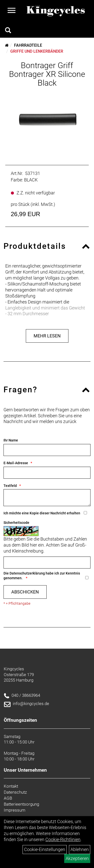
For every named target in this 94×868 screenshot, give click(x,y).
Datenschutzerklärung (27, 573)
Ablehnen (80, 849)
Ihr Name (11, 440)
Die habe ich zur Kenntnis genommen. (42, 576)
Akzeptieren (77, 858)
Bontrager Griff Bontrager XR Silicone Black (47, 74)
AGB (8, 798)
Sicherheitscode (16, 523)
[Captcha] (47, 563)
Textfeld (10, 486)
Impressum (15, 810)
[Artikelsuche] (8, 31)
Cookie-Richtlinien (63, 839)
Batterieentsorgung (21, 804)
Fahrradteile (28, 45)
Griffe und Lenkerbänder (37, 51)
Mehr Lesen (47, 336)
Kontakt (11, 786)
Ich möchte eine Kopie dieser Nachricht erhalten (42, 513)
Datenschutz (15, 792)
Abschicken (25, 592)
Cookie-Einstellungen (45, 849)
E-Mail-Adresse (16, 463)
